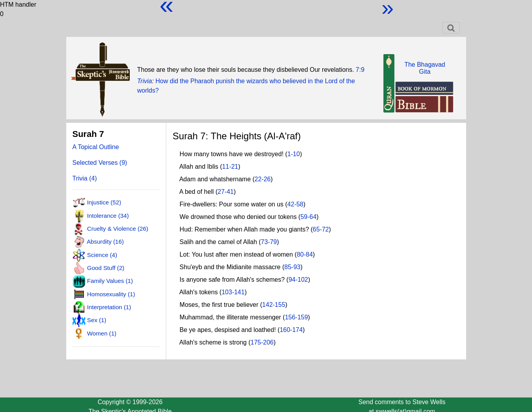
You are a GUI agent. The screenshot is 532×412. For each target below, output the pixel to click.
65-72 (321, 229)
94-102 (298, 280)
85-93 (292, 267)
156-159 (297, 317)
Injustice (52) (104, 202)
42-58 (295, 204)
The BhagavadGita (425, 68)
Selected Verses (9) (100, 163)
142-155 (274, 305)
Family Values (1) (110, 281)
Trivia (145, 81)
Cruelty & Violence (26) (118, 229)
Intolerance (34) (108, 215)
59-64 (308, 217)
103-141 (233, 292)
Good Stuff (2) (106, 268)
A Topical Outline (96, 147)
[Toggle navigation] (451, 28)
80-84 (305, 254)
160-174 (291, 330)
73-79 (269, 242)
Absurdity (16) (105, 242)
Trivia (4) (85, 178)
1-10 (294, 154)
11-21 (230, 167)
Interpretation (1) (109, 307)
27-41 (226, 192)
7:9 (360, 70)
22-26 (262, 179)
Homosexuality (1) (111, 294)
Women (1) (102, 333)
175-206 (262, 342)
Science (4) (102, 254)
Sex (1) (97, 320)
